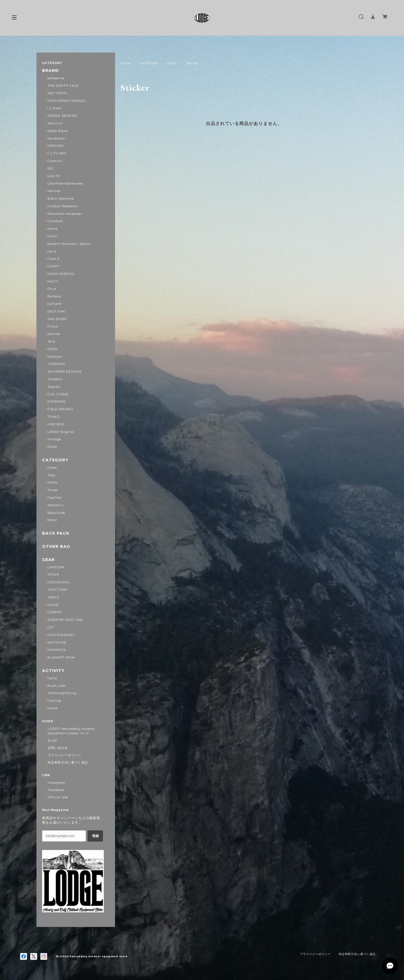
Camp (52, 678)
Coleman (55, 357)
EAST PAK (56, 311)
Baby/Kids (56, 513)
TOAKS (53, 417)
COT (51, 627)
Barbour (54, 296)
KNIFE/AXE (57, 642)
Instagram (57, 783)
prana (52, 229)
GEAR (48, 560)
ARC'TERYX (57, 93)
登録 (95, 836)
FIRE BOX (56, 424)
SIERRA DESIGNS (62, 116)
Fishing (54, 701)
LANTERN (56, 567)
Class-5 (53, 259)
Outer (52, 468)
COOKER (55, 612)
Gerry (52, 251)
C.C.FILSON (57, 153)
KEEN (52, 349)
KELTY (53, 281)
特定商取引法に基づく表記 (68, 762)
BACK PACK (56, 533)
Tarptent (55, 379)
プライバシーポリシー (65, 755)
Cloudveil (55, 221)
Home (126, 63)
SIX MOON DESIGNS (65, 372)
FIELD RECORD (60, 409)
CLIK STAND (58, 394)
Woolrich (55, 123)
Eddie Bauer (58, 131)
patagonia (56, 78)
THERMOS (56, 364)
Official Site (58, 797)
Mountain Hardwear (65, 214)
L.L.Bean (55, 108)
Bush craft (57, 686)
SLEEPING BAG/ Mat (65, 620)
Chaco (53, 326)
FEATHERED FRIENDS (66, 101)
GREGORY (56, 146)
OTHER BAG (56, 547)
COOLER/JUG (59, 582)
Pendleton (57, 138)
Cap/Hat (54, 498)
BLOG (53, 740)
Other (172, 63)
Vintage (54, 439)
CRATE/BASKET (61, 635)
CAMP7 (54, 266)
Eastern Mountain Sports (69, 244)
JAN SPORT (58, 319)
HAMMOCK (57, 650)
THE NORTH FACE (63, 86)
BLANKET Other (61, 657)
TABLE (53, 597)
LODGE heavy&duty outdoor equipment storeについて (71, 731)
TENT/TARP (58, 590)
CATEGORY (149, 63)
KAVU (53, 236)
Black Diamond (61, 199)
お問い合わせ (58, 748)
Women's (55, 505)
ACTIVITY (53, 671)
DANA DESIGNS (61, 274)
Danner (54, 334)
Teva (51, 341)
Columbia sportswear (65, 183)
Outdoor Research (63, 206)
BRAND (50, 71)
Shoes (53, 490)
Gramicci (55, 161)
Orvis (52, 289)
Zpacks (54, 387)
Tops (51, 475)
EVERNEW (57, 402)
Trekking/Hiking (62, 693)
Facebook (56, 790)
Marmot (54, 191)
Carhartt (55, 304)
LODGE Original (61, 432)
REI (50, 168)
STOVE (53, 575)
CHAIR (53, 605)
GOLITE (54, 176)
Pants (52, 482)
